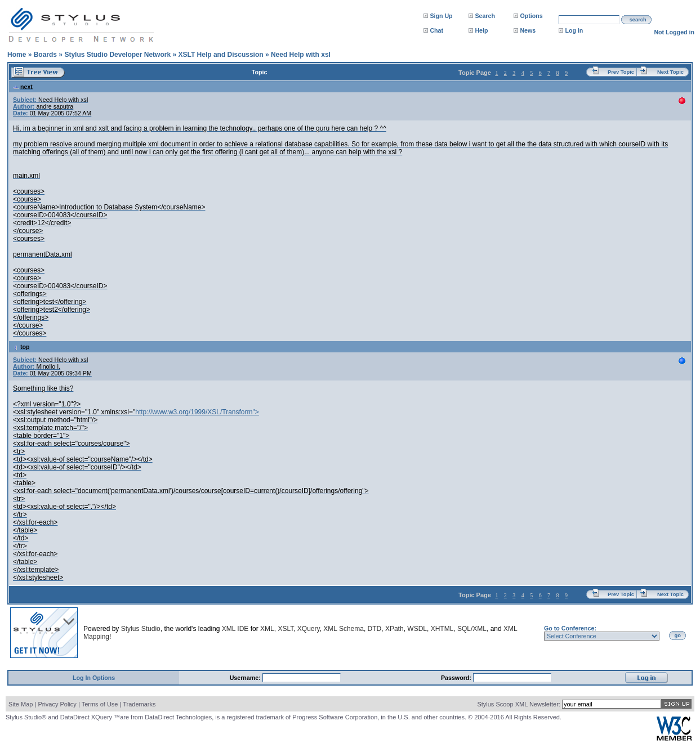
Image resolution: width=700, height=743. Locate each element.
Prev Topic (621, 72)
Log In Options (94, 678)
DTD (375, 629)
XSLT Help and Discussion (220, 55)
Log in (574, 30)
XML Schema (344, 629)
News (528, 30)
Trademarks (139, 704)
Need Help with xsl (301, 55)
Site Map (21, 704)
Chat (436, 30)
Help (481, 30)
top (21, 347)
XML (267, 629)
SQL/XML (472, 629)
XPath (394, 629)
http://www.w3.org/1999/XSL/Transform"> (197, 412)
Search (485, 16)
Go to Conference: (570, 628)
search (638, 20)
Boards (45, 55)
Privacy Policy (57, 704)
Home (17, 55)
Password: (457, 678)
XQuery (309, 629)
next (23, 87)
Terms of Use (100, 704)
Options (531, 16)
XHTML (442, 629)
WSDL (417, 629)
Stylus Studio (141, 629)
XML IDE (235, 629)
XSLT (286, 629)
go (678, 635)
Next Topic (670, 72)
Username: (246, 678)
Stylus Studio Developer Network (117, 55)
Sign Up (441, 16)
